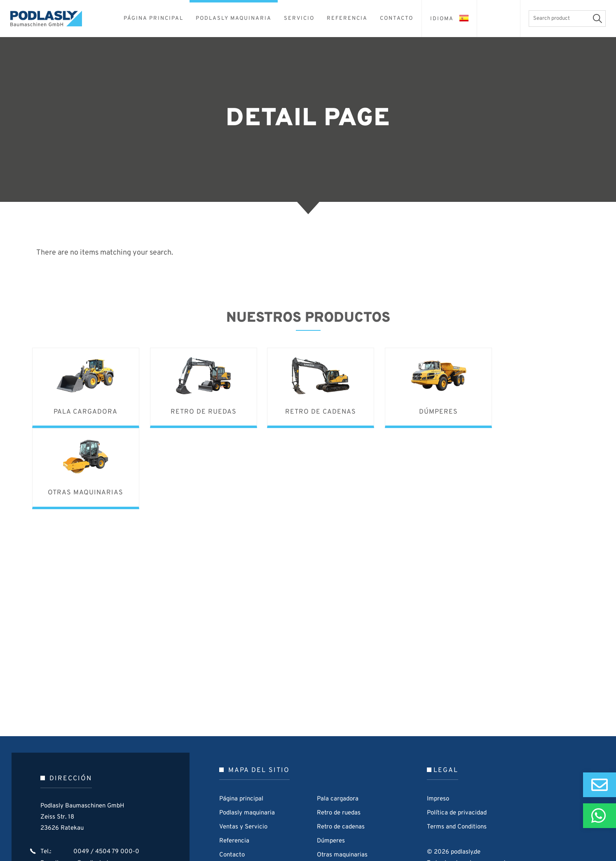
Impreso (438, 717)
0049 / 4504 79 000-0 (106, 770)
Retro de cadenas (341, 745)
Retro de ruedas (339, 731)
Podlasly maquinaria (247, 731)
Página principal (241, 717)
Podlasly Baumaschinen (52, 19)
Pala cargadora (338, 717)
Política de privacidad (457, 731)
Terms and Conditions (457, 745)
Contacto (232, 773)
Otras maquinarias (342, 773)
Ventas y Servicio (243, 745)
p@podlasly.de (92, 781)
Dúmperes (331, 759)
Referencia (234, 759)
